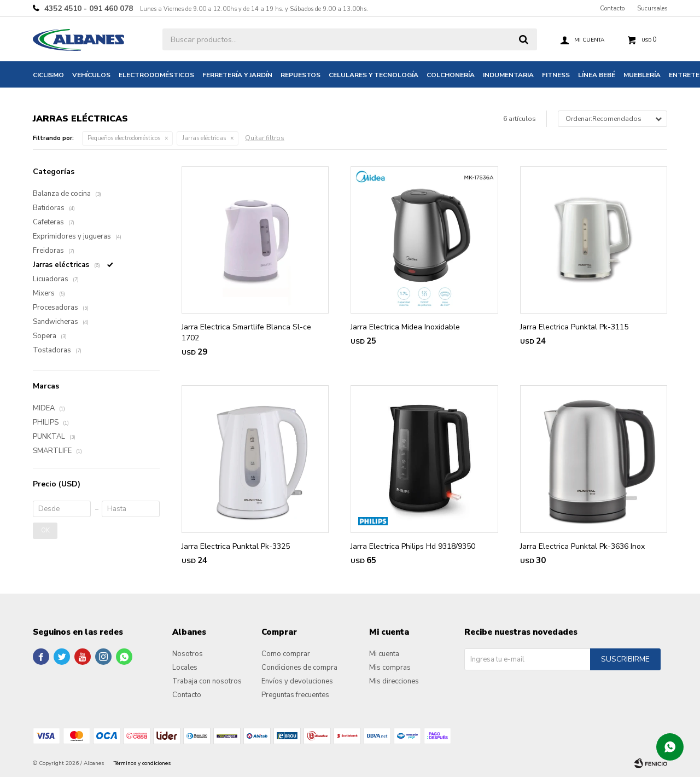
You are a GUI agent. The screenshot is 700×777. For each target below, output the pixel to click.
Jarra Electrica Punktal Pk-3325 (236, 546)
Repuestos (301, 75)
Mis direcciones (394, 681)
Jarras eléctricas (204, 138)
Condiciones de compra (299, 668)
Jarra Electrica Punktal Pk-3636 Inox (582, 546)
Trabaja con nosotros (207, 681)
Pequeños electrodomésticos (124, 138)
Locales (185, 668)
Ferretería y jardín (237, 75)
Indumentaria (508, 75)
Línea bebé (597, 75)
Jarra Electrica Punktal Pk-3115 (574, 327)
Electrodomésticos (156, 75)
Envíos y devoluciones (297, 681)
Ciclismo (48, 75)
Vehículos (91, 75)
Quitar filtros (265, 138)
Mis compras (390, 668)
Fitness (556, 75)
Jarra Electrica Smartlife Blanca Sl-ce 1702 (246, 332)
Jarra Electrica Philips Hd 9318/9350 (413, 546)
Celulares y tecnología (374, 75)
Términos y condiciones (142, 763)
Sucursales (652, 8)
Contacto (612, 8)
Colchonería (451, 75)
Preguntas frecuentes (295, 695)
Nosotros (188, 654)
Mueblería (642, 75)
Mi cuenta (384, 654)
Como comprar (286, 654)
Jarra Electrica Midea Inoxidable (405, 327)
